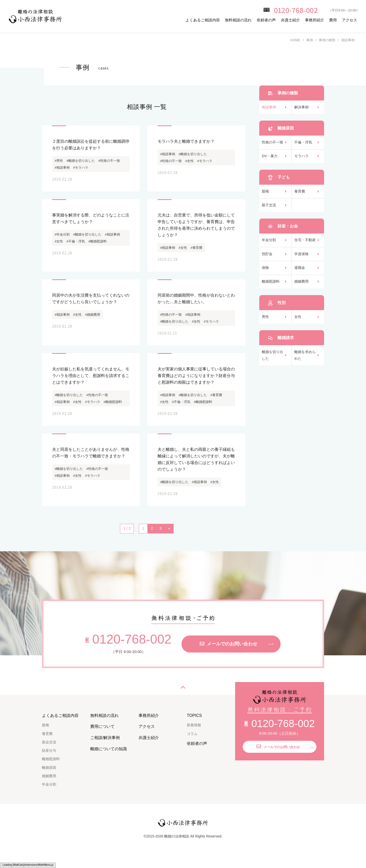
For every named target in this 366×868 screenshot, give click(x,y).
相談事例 (269, 108)
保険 (266, 279)
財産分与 (49, 762)
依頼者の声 (266, 20)
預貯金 (268, 263)
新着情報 (194, 737)
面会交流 (49, 754)
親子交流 (269, 212)
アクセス (349, 20)
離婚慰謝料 (271, 294)
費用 (333, 20)
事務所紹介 (315, 20)
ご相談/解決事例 (105, 749)
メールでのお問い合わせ (228, 656)
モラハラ (302, 160)
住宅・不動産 (306, 248)
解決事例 (302, 108)
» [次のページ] (169, 540)
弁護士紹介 (290, 20)
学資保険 (302, 263)
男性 (266, 331)
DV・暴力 (270, 160)
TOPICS (194, 727)
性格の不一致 (273, 145)
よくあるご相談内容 (203, 20)
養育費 (300, 197)
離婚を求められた (306, 371)
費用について (102, 738)
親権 (266, 197)
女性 (298, 331)
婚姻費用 (302, 294)
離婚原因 (49, 779)
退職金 (300, 279)
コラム (192, 745)
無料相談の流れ (238, 20)
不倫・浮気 (304, 145)
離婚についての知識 (109, 760)
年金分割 (269, 248)
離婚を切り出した (273, 371)
